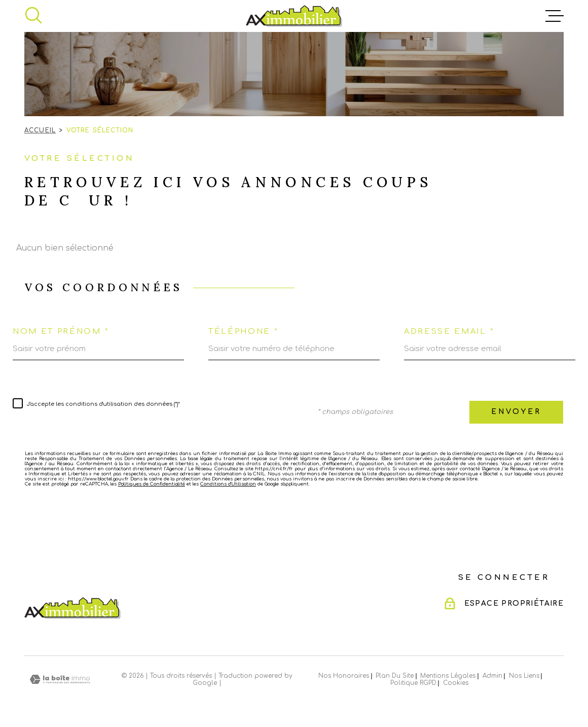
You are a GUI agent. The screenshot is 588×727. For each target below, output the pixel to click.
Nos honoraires (344, 676)
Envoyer (516, 412)
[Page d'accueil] (294, 16)
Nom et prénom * (61, 332)
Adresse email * (449, 332)
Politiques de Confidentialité (152, 484)
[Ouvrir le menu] (555, 16)
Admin (492, 676)
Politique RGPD (413, 683)
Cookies (456, 683)
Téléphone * (244, 332)
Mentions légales (448, 676)
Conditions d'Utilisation (228, 484)
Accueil (40, 130)
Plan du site (395, 676)
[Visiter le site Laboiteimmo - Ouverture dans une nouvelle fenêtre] (60, 680)
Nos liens (524, 676)
